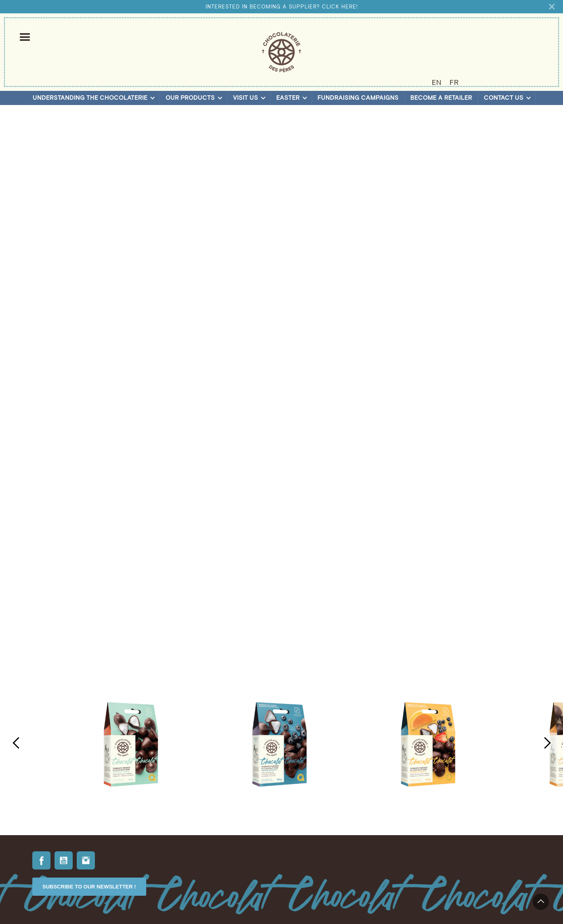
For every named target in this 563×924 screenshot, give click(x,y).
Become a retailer (441, 98)
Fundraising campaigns (358, 98)
